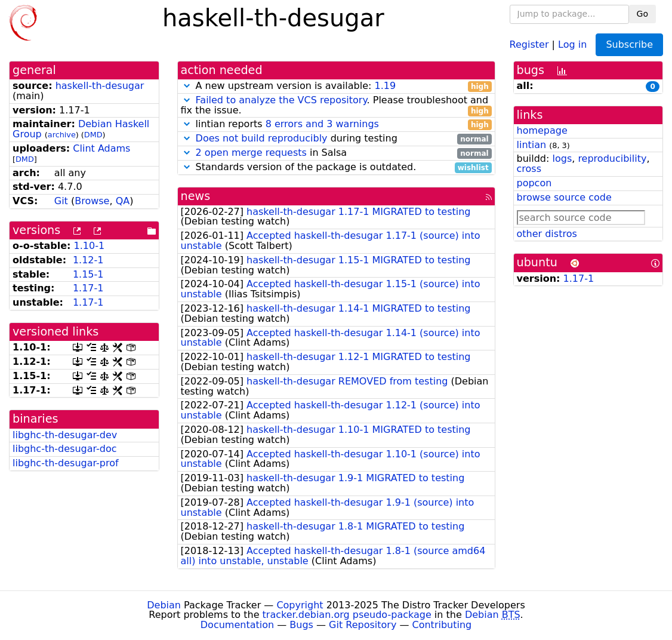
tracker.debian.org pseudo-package (347, 615)
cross (529, 169)
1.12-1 (88, 260)
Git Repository (363, 625)
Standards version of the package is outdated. (336, 167)
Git (61, 201)
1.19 (385, 86)
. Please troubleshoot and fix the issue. (336, 106)
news (196, 196)
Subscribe (629, 44)
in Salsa (336, 153)
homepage (542, 130)
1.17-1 (88, 288)
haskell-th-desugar (100, 86)
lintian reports (336, 124)
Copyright (300, 605)
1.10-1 (90, 246)
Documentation (237, 625)
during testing (336, 139)
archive (62, 135)
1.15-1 (88, 274)
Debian (164, 605)
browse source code (564, 197)
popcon (534, 183)
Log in (572, 44)
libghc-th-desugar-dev (65, 435)
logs (562, 159)
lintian (532, 145)
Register (529, 44)
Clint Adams (101, 148)
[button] (187, 86)
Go (642, 14)
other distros (547, 234)
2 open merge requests (251, 153)
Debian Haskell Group (81, 129)
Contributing (442, 625)
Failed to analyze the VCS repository (281, 100)
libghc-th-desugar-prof (66, 463)
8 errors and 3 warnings (322, 124)
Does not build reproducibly (262, 138)
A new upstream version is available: (336, 86)
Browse (92, 201)
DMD (93, 135)
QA (123, 201)
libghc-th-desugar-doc (65, 449)
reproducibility (612, 159)
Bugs (301, 625)
